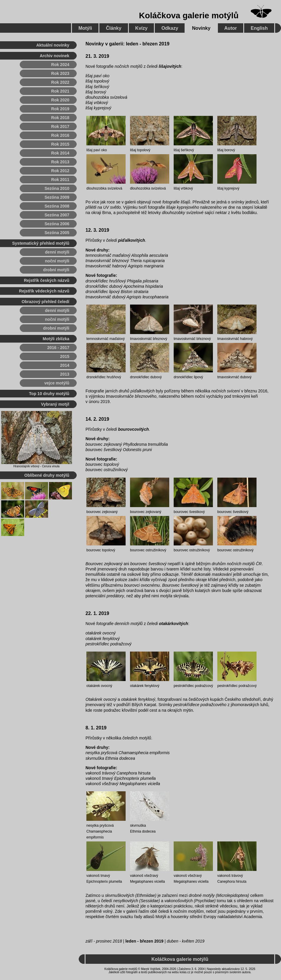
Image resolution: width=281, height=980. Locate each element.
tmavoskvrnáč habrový (235, 339)
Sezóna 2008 (57, 206)
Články (114, 28)
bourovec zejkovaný (102, 512)
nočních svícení (226, 391)
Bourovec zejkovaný (104, 564)
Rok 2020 (60, 100)
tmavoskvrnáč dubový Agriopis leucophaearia (127, 297)
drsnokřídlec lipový (188, 377)
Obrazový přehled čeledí (45, 302)
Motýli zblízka (56, 339)
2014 (65, 365)
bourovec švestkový (189, 512)
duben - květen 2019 (186, 941)
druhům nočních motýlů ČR (237, 564)
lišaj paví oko (97, 76)
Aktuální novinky (53, 45)
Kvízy (142, 28)
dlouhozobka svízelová (106, 97)
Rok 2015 (60, 144)
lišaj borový (96, 92)
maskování (222, 574)
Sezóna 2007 (57, 215)
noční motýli (57, 261)
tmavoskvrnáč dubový (234, 377)
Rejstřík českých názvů (47, 280)
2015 (65, 356)
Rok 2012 (60, 171)
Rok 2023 (60, 73)
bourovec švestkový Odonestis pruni (119, 450)
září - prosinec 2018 (104, 941)
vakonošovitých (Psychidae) (190, 901)
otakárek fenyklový (103, 639)
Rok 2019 (60, 109)
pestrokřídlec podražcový (109, 644)
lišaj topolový (97, 81)
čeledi (164, 66)
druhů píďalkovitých (137, 391)
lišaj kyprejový (98, 108)
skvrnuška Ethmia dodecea (110, 758)
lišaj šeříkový (97, 87)
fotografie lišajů (176, 202)
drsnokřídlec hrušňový (104, 377)
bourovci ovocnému (142, 585)
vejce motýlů (57, 383)
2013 (65, 374)
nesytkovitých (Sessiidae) (137, 901)
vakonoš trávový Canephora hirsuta (118, 773)
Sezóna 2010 (57, 188)
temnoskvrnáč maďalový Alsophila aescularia (127, 255)
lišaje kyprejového (183, 207)
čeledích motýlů (137, 738)
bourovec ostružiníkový (107, 470)
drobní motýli (56, 270)
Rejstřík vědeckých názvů (44, 291)
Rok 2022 (60, 82)
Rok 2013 (60, 162)
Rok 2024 (60, 65)
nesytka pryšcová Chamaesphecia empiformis (128, 753)
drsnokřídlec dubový (146, 377)
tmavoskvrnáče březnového (131, 396)
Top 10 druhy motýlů (49, 394)
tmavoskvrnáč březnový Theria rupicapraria (125, 261)
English (259, 28)
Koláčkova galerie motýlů (189, 15)
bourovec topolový (102, 464)
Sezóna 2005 (57, 233)
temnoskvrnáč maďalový (106, 339)
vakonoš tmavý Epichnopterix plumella (121, 778)
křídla (145, 580)
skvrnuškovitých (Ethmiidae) (131, 895)
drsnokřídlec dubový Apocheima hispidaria (124, 286)
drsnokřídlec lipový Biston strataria (117, 292)
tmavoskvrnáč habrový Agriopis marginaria (124, 266)
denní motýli (57, 252)
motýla (166, 596)
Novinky (201, 28)
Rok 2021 (60, 91)
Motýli (85, 28)
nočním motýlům (189, 911)
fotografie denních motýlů (120, 624)
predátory (115, 596)
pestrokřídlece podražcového (200, 705)
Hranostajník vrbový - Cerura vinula (36, 466)
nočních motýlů (129, 66)
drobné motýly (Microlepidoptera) (219, 895)
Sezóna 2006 (57, 224)
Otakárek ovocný (101, 699)
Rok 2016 (60, 135)
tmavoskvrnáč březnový (149, 339)
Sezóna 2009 (57, 197)
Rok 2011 (60, 180)
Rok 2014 (60, 153)
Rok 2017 (60, 126)
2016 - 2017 (58, 348)
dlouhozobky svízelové (183, 213)
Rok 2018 (60, 118)
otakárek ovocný (101, 633)
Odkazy (170, 28)
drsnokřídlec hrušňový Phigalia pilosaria (122, 281)
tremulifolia (96, 574)
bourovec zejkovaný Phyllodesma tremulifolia (127, 444)
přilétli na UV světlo (103, 207)
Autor (231, 28)
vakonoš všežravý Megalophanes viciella (123, 784)
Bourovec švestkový (181, 585)
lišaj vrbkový (97, 103)
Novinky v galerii (104, 44)
